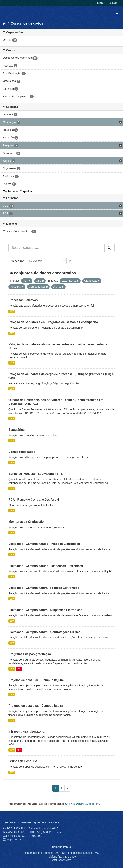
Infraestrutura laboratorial (27, 732)
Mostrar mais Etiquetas (17, 191)
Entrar (101, 3)
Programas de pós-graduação (30, 654)
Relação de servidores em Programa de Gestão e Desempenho (53, 322)
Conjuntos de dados (27, 23)
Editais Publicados (22, 452)
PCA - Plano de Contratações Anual (34, 500)
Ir (70, 261)
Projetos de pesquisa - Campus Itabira (36, 706)
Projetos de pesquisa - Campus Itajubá (36, 680)
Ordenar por (16, 261)
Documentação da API (87, 804)
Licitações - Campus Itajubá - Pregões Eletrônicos (44, 544)
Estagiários (17, 430)
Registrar (113, 3)
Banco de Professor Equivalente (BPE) (36, 474)
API (68, 804)
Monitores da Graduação (26, 522)
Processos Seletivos (23, 300)
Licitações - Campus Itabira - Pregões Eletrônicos (44, 588)
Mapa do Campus (17, 840)
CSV (12, 311)
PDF (19, 669)
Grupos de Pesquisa (23, 761)
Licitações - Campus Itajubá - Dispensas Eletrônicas (46, 566)
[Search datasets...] (57, 248)
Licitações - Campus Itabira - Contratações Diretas (44, 632)
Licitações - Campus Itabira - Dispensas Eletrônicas (45, 610)
